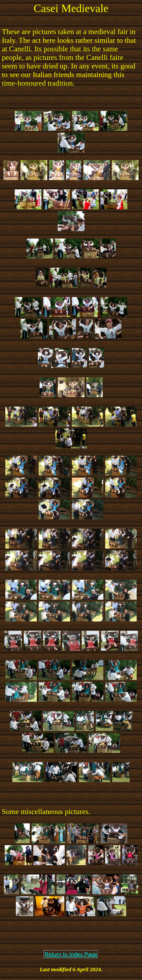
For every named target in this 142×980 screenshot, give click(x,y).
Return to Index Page (71, 954)
